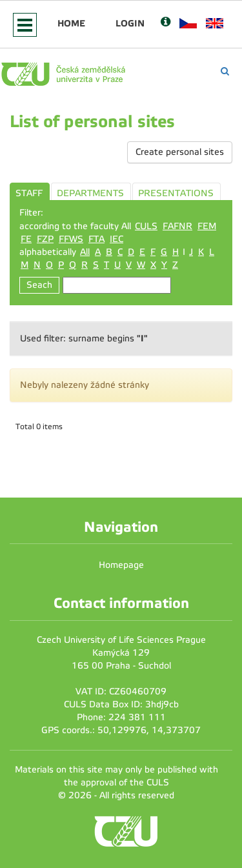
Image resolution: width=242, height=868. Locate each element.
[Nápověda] (166, 23)
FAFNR (177, 226)
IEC (116, 239)
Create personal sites (180, 152)
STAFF (29, 193)
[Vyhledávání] (225, 71)
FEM (207, 226)
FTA (96, 239)
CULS (146, 226)
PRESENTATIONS (176, 193)
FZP (45, 239)
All (85, 252)
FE (26, 239)
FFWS (71, 239)
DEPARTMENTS (90, 193)
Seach (39, 285)
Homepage (121, 565)
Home (71, 23)
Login (130, 23)
